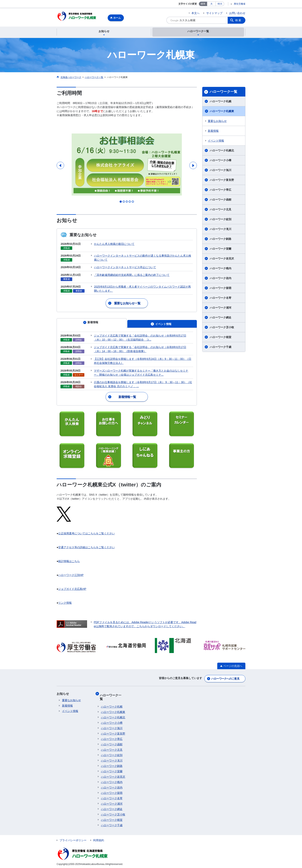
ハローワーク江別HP (71, 581)
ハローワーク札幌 (221, 102)
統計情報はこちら (69, 567)
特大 (220, 4)
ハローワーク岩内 (221, 279)
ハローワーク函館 (221, 200)
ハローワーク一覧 (223, 92)
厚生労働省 (240, 4)
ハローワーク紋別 (221, 220)
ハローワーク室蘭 (221, 249)
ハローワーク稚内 (221, 269)
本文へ (195, 13)
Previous (61, 172)
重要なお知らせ (217, 122)
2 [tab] (123, 215)
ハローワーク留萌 (221, 289)
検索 (238, 20)
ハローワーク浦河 (221, 308)
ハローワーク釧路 (221, 239)
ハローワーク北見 (221, 210)
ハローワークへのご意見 (225, 684)
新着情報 (213, 131)
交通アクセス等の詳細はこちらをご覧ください (86, 553)
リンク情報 (65, 609)
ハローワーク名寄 (221, 298)
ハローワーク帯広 (221, 190)
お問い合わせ (237, 13)
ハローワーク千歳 (221, 348)
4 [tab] (130, 215)
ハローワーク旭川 (221, 171)
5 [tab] (134, 215)
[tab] (92, 332)
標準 (203, 4)
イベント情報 (216, 141)
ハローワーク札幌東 (222, 112)
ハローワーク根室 (221, 338)
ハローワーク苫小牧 (222, 328)
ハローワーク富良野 (222, 180)
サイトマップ (214, 13)
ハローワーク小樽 (221, 161)
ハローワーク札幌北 (222, 151)
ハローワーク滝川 (221, 230)
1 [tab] (119, 215)
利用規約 (99, 839)
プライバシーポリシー (73, 839)
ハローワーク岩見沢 (222, 259)
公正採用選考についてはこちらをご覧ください (86, 539)
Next (193, 172)
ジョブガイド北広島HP (72, 595)
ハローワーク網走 (221, 318)
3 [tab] (127, 215)
